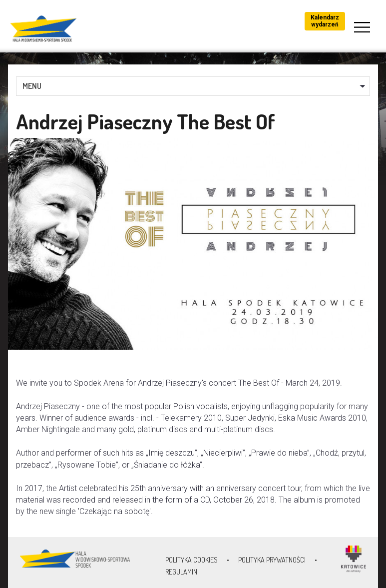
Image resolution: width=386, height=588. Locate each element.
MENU (32, 86)
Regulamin (181, 572)
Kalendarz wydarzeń (325, 21)
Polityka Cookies (192, 560)
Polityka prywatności (272, 560)
